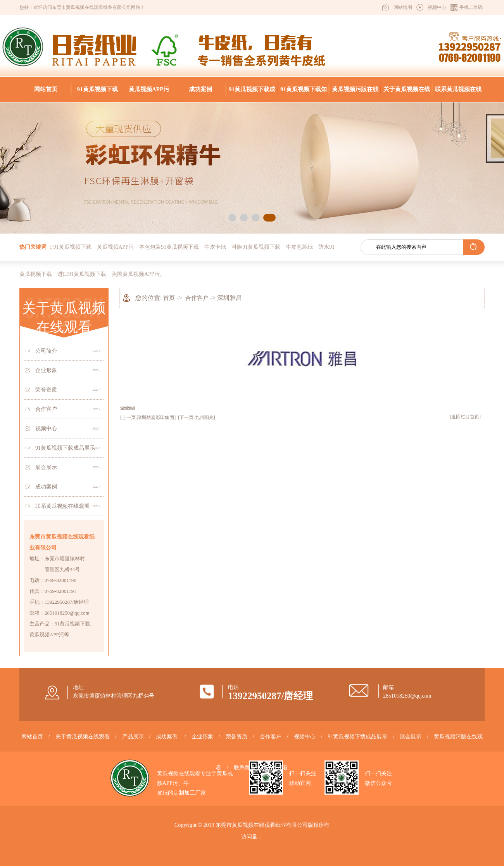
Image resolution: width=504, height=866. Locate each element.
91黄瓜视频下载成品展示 (252, 94)
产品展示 (133, 737)
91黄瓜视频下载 (98, 89)
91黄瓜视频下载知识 (304, 94)
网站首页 (46, 89)
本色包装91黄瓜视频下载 (169, 247)
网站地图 (403, 7)
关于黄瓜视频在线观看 (407, 94)
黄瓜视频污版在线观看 (355, 94)
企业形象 (46, 370)
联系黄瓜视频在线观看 (458, 94)
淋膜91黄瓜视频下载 (256, 247)
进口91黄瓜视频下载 (82, 274)
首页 (169, 298)
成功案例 (200, 89)
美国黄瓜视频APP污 (136, 274)
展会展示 (46, 467)
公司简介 (46, 351)
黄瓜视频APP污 (149, 89)
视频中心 (437, 7)
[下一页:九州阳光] (196, 417)
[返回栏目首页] (465, 417)
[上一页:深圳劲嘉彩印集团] (148, 417)
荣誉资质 (46, 390)
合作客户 (46, 409)
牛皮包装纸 (299, 247)
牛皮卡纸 (215, 247)
